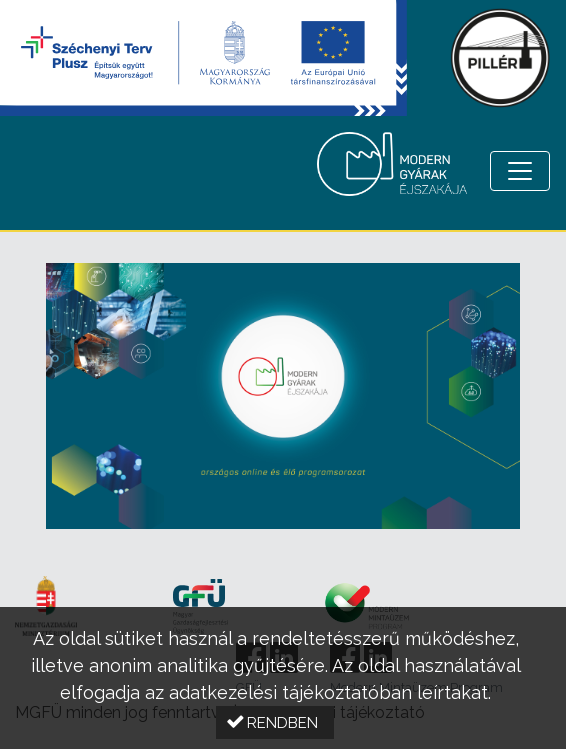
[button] (275, 722)
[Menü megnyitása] (520, 171)
